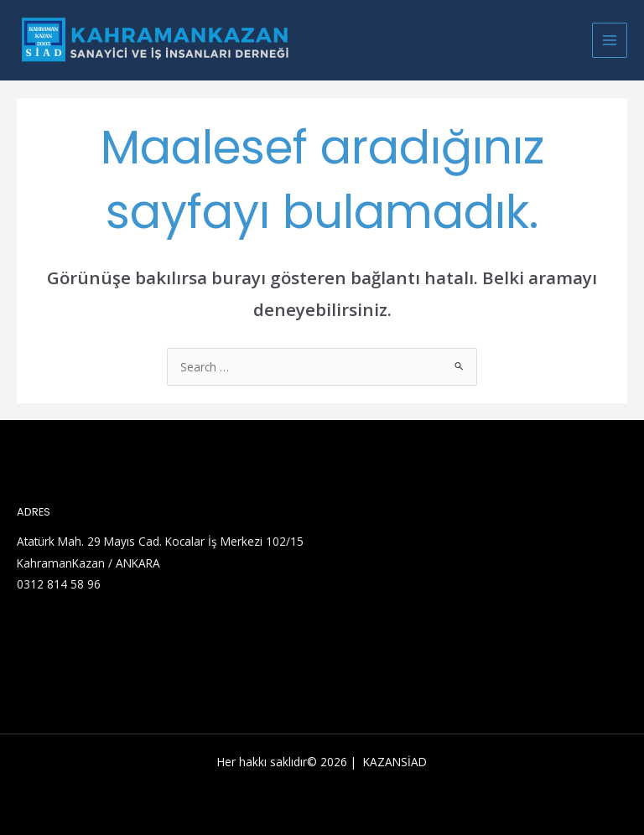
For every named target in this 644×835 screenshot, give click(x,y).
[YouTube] (100, 632)
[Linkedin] (49, 632)
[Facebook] (75, 632)
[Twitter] (24, 632)
